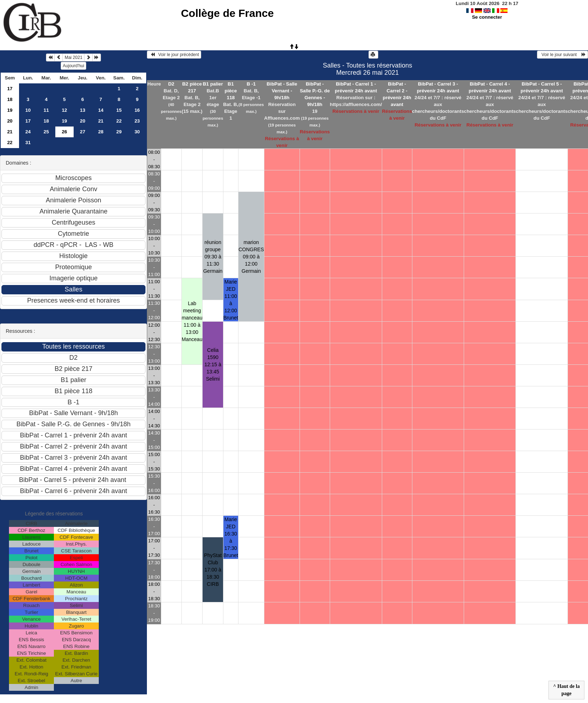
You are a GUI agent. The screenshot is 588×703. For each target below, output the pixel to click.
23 (137, 121)
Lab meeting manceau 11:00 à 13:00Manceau (192, 321)
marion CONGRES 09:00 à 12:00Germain (251, 257)
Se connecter (487, 17)
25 (46, 132)
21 (101, 121)
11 (46, 110)
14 (101, 110)
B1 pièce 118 (231, 91)
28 (101, 132)
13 (83, 110)
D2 (171, 84)
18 (10, 99)
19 (10, 110)
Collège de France (227, 13)
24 (28, 132)
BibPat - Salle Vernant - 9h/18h (282, 91)
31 (28, 143)
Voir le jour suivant (562, 55)
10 (28, 110)
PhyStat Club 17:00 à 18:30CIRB (213, 570)
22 (119, 121)
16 (137, 110)
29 (119, 132)
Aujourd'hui (74, 66)
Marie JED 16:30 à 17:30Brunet (231, 537)
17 (10, 89)
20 (10, 121)
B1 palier (213, 84)
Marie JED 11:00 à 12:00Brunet (231, 300)
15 (119, 110)
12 (64, 110)
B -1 (251, 84)
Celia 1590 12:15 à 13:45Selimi (213, 364)
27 (83, 132)
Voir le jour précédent (174, 55)
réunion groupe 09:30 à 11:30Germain (213, 257)
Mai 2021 (73, 58)
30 (137, 132)
